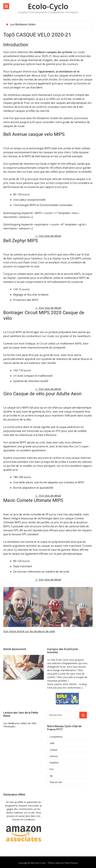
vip (51, 776)
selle (52, 743)
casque (53, 750)
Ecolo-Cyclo (48, 6)
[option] (50, 25)
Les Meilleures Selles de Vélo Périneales (34, 24)
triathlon (54, 763)
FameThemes (71, 863)
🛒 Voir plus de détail (48, 236)
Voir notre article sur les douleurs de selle (29, 631)
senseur (54, 756)
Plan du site (56, 782)
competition (56, 737)
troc (52, 769)
